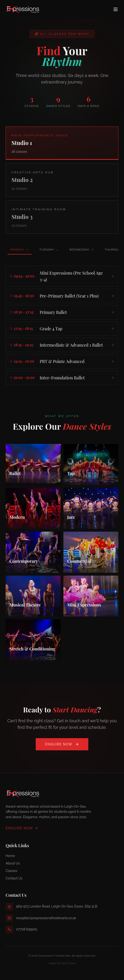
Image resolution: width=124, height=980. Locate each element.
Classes (12, 871)
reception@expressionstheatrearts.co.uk (46, 918)
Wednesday (82, 250)
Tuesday (49, 250)
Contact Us (14, 878)
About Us (13, 863)
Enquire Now (62, 744)
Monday (20, 251)
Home (10, 856)
